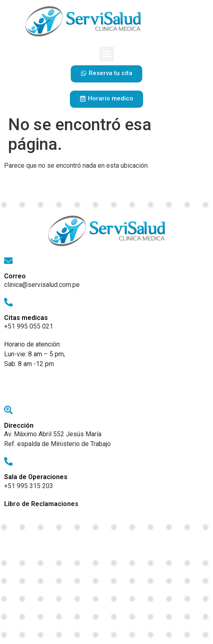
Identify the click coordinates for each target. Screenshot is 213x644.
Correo (15, 276)
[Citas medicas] (8, 302)
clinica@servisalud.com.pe (42, 285)
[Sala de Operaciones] (8, 461)
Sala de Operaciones (36, 477)
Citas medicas (26, 318)
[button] (107, 54)
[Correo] (8, 261)
